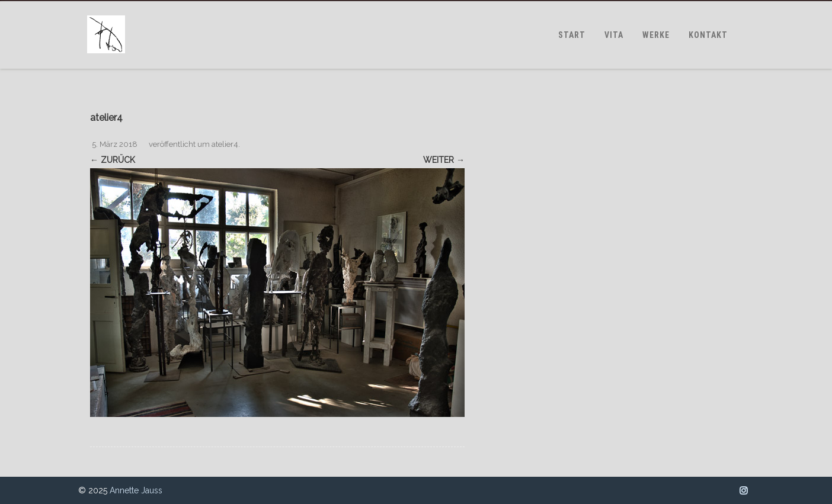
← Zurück (113, 160)
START (572, 35)
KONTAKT (708, 35)
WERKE (656, 35)
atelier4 (225, 144)
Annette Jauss (136, 490)
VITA (614, 35)
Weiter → (444, 160)
